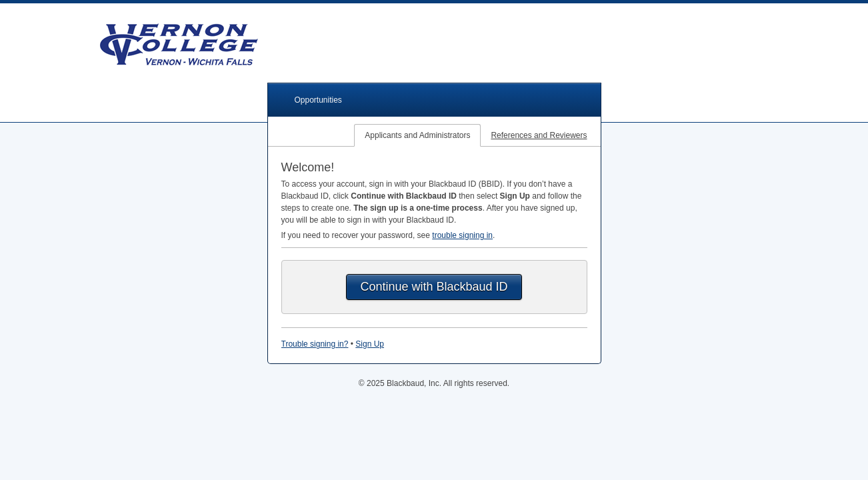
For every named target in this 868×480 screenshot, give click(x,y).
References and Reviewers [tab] (539, 135)
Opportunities (318, 100)
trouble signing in (462, 235)
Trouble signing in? (315, 344)
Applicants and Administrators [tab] (417, 135)
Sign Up (370, 344)
